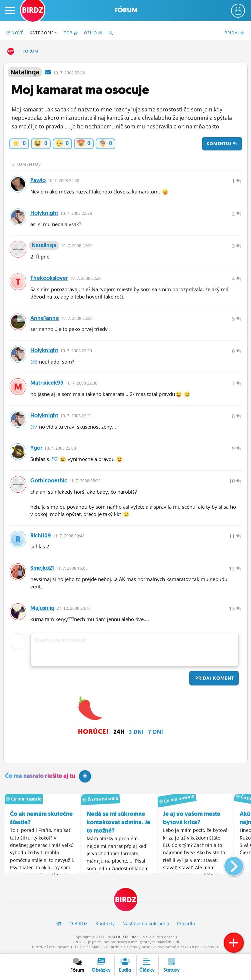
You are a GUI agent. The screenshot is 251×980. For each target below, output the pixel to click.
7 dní (156, 732)
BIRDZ (11, 51)
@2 (54, 459)
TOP (71, 33)
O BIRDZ (78, 924)
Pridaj (214, 678)
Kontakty (105, 924)
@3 (34, 362)
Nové (15, 33)
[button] (228, 864)
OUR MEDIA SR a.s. (132, 937)
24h (119, 732)
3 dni (136, 732)
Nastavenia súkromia (146, 924)
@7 (34, 427)
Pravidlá (186, 924)
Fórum (126, 10)
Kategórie (44, 33)
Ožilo (93, 33)
